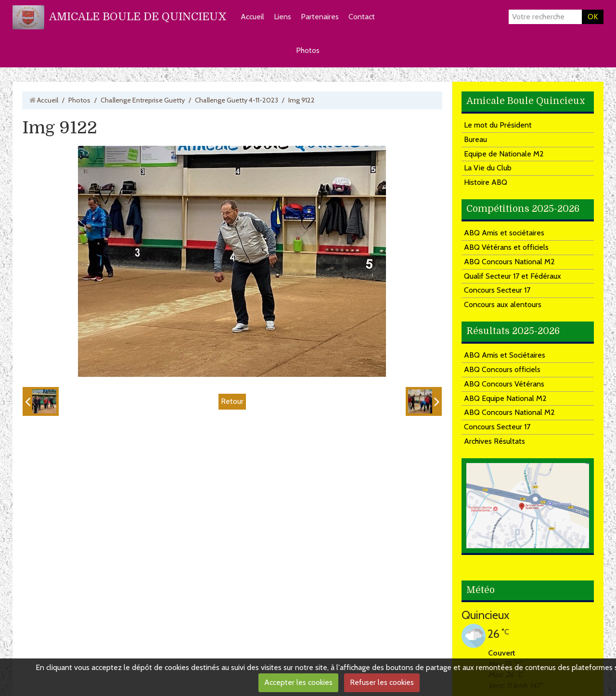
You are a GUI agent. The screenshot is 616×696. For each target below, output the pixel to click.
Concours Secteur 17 (497, 290)
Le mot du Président (498, 125)
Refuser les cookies (382, 682)
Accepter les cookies (298, 682)
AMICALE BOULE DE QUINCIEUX (138, 17)
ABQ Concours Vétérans (504, 384)
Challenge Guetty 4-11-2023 (237, 100)
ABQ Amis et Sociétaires (505, 355)
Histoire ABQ (486, 182)
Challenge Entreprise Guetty (143, 100)
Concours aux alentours (503, 304)
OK (593, 17)
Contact (362, 17)
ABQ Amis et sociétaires (504, 233)
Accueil (252, 17)
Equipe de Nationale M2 (504, 154)
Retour (232, 401)
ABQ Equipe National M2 (505, 398)
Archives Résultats (494, 441)
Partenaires (320, 17)
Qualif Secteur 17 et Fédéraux (513, 276)
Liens (282, 17)
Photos (308, 50)
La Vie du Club (488, 168)
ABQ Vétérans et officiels (506, 247)
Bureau (475, 139)
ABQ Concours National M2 (509, 262)
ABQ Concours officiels (502, 369)
